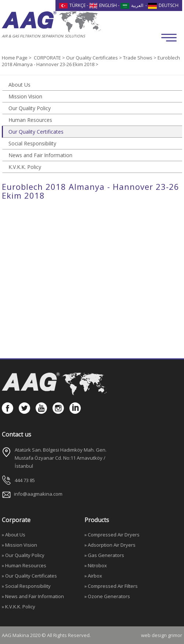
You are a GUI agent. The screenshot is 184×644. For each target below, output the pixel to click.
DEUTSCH (163, 5)
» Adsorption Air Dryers (110, 545)
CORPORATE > (50, 58)
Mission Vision (25, 96)
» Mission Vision (19, 545)
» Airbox (93, 576)
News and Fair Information (40, 155)
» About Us (14, 535)
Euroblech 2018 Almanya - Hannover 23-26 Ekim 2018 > (91, 61)
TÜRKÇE (72, 5)
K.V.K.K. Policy (25, 167)
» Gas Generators (104, 555)
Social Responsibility (32, 143)
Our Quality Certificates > (95, 58)
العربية (132, 5)
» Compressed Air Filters (111, 586)
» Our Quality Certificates (29, 576)
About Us (19, 85)
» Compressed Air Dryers (112, 535)
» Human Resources (24, 565)
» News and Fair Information (33, 596)
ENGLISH (103, 5)
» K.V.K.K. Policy (19, 607)
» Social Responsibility (26, 586)
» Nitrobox (96, 565)
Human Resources (30, 120)
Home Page (15, 58)
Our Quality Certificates (36, 132)
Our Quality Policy (30, 108)
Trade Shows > (140, 58)
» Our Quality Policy (23, 555)
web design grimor (162, 635)
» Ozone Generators (107, 596)
